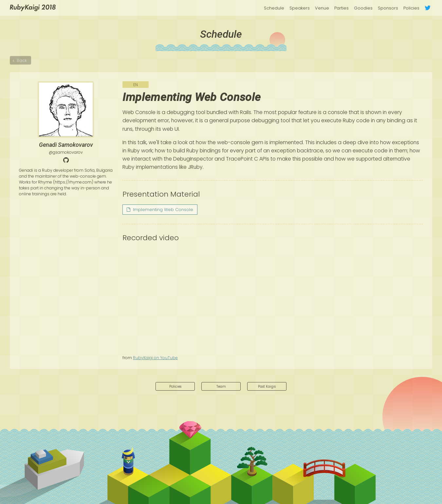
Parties (341, 8)
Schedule (274, 8)
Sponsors (388, 8)
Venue (322, 8)
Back (23, 62)
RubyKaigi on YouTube (155, 358)
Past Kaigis (267, 387)
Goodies (363, 8)
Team (221, 387)
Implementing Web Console (160, 210)
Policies (411, 8)
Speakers (300, 8)
